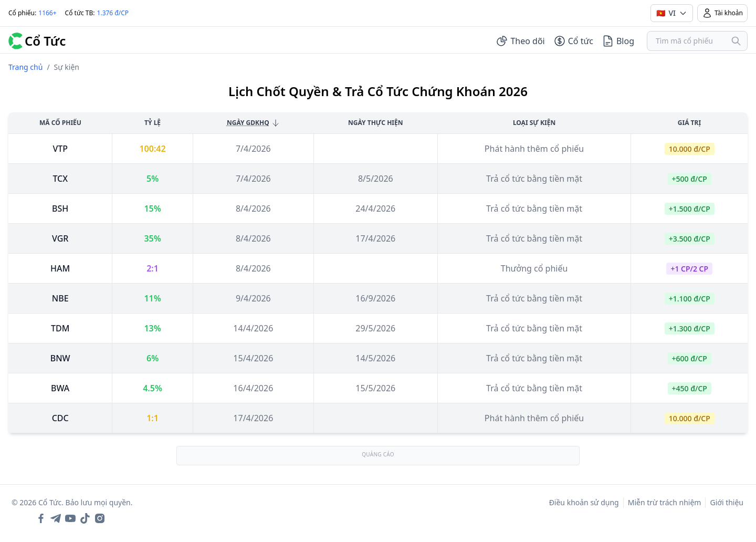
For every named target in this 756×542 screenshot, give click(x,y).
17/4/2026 (253, 418)
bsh (60, 209)
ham (60, 268)
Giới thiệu (727, 502)
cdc (60, 418)
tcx (60, 179)
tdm (60, 328)
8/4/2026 (253, 209)
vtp (60, 149)
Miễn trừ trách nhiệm (665, 502)
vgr (60, 238)
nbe (60, 298)
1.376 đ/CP (113, 13)
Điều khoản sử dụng (584, 502)
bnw (60, 358)
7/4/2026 (253, 149)
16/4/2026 (253, 388)
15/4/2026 (253, 358)
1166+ (47, 13)
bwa (60, 388)
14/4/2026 (253, 328)
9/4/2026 (253, 298)
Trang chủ (25, 67)
